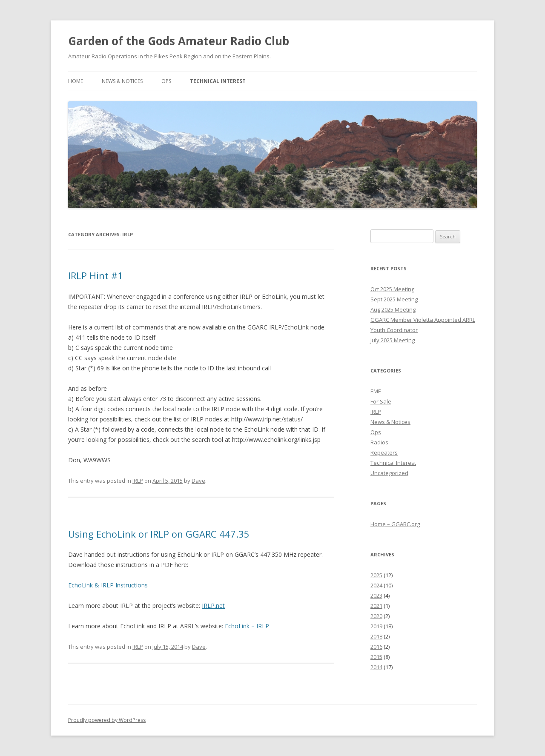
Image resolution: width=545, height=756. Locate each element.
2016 (376, 647)
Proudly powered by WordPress (107, 720)
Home (76, 81)
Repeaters (384, 452)
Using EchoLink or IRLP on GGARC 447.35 (159, 534)
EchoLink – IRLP (247, 626)
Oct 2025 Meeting (392, 289)
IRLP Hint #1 (96, 275)
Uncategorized (389, 473)
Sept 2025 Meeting (394, 299)
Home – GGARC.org (395, 524)
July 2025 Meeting (393, 340)
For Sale (381, 401)
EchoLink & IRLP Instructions (108, 585)
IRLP (138, 481)
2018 (376, 636)
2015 (376, 657)
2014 (376, 667)
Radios (379, 442)
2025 (376, 575)
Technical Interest (218, 81)
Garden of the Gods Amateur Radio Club (179, 41)
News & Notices (122, 81)
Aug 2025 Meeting (393, 309)
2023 (376, 596)
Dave (198, 481)
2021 (376, 606)
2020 (376, 616)
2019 (376, 626)
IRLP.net (213, 606)
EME (376, 391)
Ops (166, 81)
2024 (376, 585)
